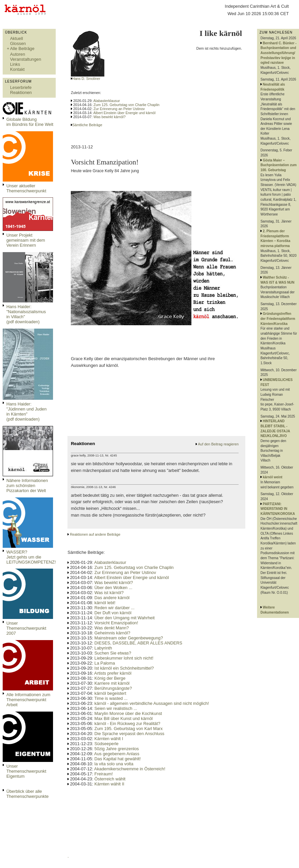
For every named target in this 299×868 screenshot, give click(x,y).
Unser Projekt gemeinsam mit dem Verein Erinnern (26, 240)
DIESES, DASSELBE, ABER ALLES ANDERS (138, 643)
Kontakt (17, 69)
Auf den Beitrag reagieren (218, 444)
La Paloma (105, 663)
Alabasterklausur (107, 101)
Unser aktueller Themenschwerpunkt (26, 188)
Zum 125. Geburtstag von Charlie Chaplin (127, 105)
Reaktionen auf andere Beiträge (95, 534)
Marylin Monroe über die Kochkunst (128, 713)
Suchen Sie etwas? (113, 653)
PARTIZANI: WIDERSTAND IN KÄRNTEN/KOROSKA (278, 509)
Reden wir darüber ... (114, 608)
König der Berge (110, 678)
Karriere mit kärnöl (112, 683)
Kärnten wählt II (109, 784)
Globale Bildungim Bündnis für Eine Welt (30, 122)
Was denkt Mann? (112, 628)
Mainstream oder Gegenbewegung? (129, 638)
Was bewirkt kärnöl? (110, 117)
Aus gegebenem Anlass (117, 754)
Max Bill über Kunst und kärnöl (123, 718)
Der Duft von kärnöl (113, 613)
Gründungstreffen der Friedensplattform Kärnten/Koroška (278, 319)
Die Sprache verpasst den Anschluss (129, 734)
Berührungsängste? (113, 688)
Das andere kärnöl (112, 598)
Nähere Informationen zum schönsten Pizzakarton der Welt (27, 486)
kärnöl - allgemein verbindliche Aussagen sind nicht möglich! (152, 703)
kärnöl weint (272, 477)
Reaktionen (21, 92)
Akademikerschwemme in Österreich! (130, 769)
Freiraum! (104, 774)
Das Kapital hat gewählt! (117, 759)
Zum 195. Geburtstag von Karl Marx (128, 729)
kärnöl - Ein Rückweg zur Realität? (127, 724)
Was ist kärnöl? (109, 593)
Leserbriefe (21, 87)
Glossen (18, 43)
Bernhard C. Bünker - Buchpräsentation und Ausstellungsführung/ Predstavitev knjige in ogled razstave (278, 53)
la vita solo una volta (114, 764)
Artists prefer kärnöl (113, 673)
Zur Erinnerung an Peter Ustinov (119, 109)
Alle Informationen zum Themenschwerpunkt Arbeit (28, 700)
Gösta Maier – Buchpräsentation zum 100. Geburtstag (279, 165)
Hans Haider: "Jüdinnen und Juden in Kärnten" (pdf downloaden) (27, 412)
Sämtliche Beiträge (87, 125)
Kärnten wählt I (109, 739)
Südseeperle (106, 744)
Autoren (18, 54)
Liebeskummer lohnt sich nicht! (124, 658)
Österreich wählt (110, 779)
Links (15, 64)
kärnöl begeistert (110, 693)
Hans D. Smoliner (86, 79)
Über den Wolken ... (113, 588)
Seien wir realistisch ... (116, 708)
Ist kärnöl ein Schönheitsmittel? (124, 668)
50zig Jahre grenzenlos (116, 749)
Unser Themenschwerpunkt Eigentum (26, 771)
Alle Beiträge (22, 49)
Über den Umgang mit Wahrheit (124, 618)
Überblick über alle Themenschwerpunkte (28, 794)
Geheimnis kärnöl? (112, 633)
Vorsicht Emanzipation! (116, 623)
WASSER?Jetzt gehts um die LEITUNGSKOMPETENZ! (31, 557)
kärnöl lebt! (105, 603)
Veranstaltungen (26, 59)
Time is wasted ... (111, 698)
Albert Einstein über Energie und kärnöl (124, 113)
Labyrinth (103, 648)
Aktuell (16, 38)
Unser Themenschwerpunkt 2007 (26, 628)
